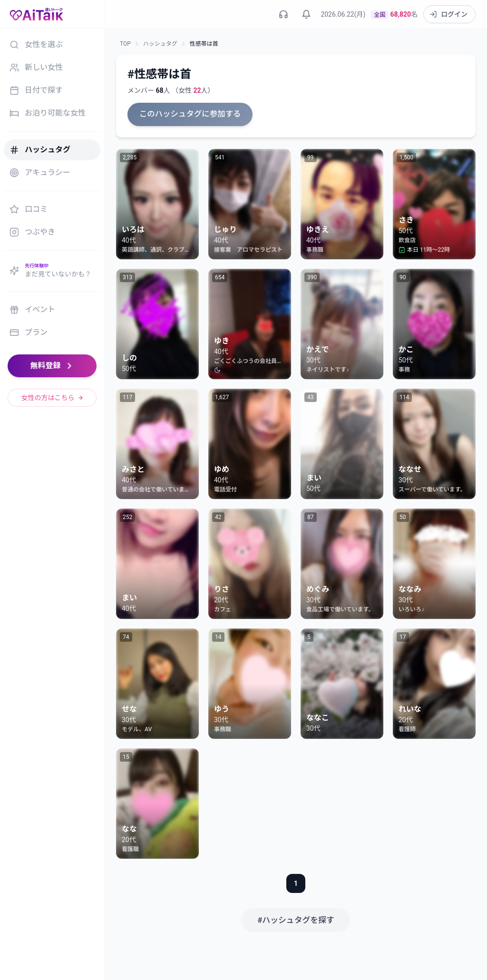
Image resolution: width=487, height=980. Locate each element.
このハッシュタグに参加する (188, 114)
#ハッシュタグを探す (296, 919)
